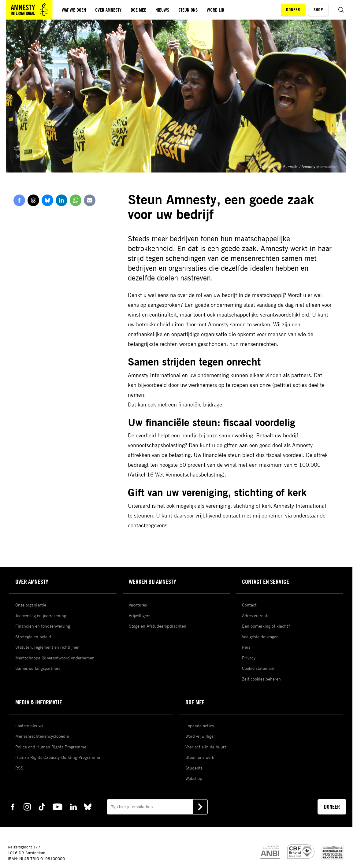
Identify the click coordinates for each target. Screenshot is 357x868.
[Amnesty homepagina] (29, 10)
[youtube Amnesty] (58, 807)
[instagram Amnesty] (27, 807)
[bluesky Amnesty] (88, 807)
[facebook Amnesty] (13, 807)
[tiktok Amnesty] (42, 807)
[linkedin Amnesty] (73, 807)
